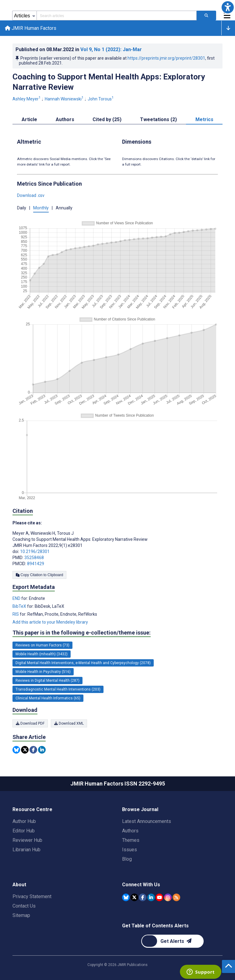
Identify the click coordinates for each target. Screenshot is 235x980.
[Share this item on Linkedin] (42, 750)
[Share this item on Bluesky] (16, 750)
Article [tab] (29, 119)
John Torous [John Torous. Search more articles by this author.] (101, 99)
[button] (228, 7)
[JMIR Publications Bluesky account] (126, 897)
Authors (130, 831)
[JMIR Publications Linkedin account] (151, 897)
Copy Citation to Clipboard (39, 575)
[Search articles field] (117, 16)
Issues (130, 850)
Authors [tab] (65, 119)
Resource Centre (32, 809)
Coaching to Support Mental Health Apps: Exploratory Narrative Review (109, 82)
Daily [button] (22, 208)
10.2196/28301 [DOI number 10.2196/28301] (35, 551)
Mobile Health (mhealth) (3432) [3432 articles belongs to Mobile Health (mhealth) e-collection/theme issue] (42, 654)
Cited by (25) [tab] (107, 119)
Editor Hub (24, 831)
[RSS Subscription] (176, 897)
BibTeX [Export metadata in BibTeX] (20, 606)
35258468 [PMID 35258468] (34, 558)
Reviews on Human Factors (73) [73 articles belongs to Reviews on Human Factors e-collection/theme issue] (42, 645)
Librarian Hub (26, 850)
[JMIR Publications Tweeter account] (134, 897)
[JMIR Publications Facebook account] (143, 897)
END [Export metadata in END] (17, 598)
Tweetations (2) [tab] (158, 119)
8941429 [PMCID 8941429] (36, 564)
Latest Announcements (147, 821)
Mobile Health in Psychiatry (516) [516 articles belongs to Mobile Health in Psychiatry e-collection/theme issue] (43, 672)
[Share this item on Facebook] (33, 750)
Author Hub (24, 821)
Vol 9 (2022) (111, 49)
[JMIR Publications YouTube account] (159, 897)
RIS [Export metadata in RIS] (16, 614)
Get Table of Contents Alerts (155, 926)
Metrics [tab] (204, 119)
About (19, 885)
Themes (131, 840)
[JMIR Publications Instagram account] (168, 897)
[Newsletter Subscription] (172, 941)
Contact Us (24, 906)
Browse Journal (140, 809)
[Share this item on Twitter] (25, 750)
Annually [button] (64, 208)
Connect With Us (141, 885)
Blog (127, 859)
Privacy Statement (32, 896)
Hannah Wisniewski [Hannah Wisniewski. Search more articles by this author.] (65, 99)
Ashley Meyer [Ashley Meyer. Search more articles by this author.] (27, 99)
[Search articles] (206, 16)
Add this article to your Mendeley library (50, 622)
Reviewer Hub (27, 840)
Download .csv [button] (31, 195)
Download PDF (30, 723)
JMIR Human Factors (31, 28)
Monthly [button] (41, 208)
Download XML (69, 723)
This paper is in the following (82, 633)
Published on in (79, 49)
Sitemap (21, 915)
